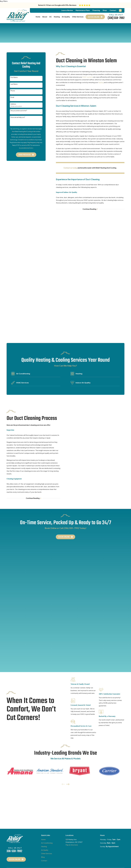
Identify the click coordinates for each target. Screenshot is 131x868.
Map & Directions (72, 582)
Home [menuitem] (38, 17)
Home (43, 577)
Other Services (47, 591)
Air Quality (45, 587)
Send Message (26, 155)
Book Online (65, 405)
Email (12, 97)
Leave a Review (67, 10)
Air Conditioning (47, 580)
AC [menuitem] (51, 17)
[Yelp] (30, 609)
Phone (13, 91)
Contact (113, 10)
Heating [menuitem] (57, 17)
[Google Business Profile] (17, 609)
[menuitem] (9, 624)
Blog (43, 594)
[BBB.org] (40, 609)
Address (13, 104)
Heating (44, 584)
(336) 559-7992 (116, 18)
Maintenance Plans (83, 10)
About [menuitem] (45, 17)
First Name (14, 77)
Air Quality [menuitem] (66, 17)
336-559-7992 (14, 589)
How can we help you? (18, 117)
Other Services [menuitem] (78, 17)
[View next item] (68, 521)
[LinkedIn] (35, 609)
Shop (105, 10)
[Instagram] (26, 609)
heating (101, 82)
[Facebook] (21, 609)
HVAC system (87, 77)
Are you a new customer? (19, 111)
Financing (96, 10)
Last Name (14, 84)
